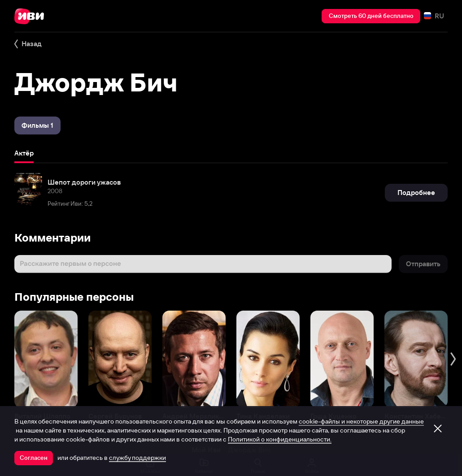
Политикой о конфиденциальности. (280, 439)
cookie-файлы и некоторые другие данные (361, 421)
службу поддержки (137, 458)
